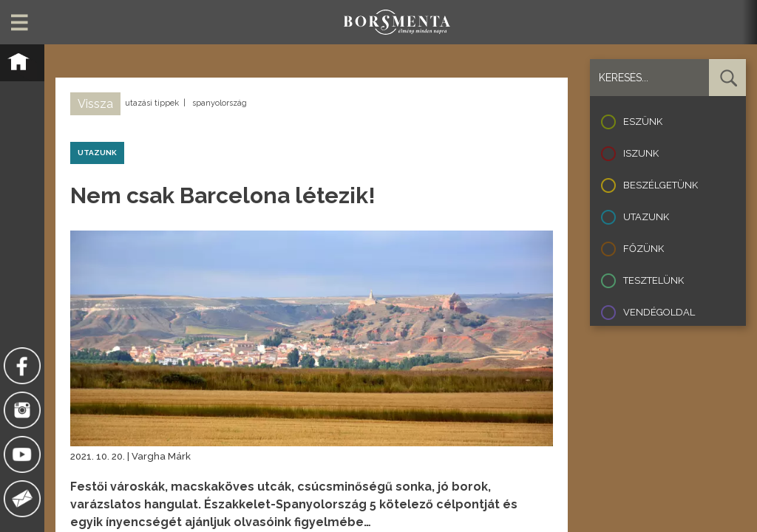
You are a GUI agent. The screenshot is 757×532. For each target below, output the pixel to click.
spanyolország (220, 103)
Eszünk (643, 122)
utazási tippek (152, 103)
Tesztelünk (654, 280)
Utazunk (646, 217)
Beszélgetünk (661, 185)
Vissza (95, 104)
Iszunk (641, 153)
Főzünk (644, 249)
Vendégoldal (659, 312)
